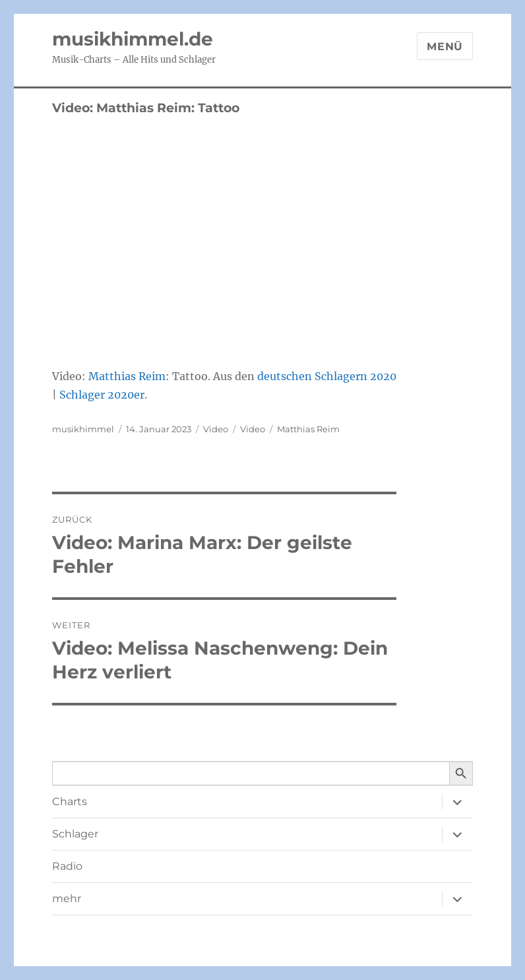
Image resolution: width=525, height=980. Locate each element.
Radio (67, 866)
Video (216, 429)
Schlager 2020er (102, 395)
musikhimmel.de (133, 39)
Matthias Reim (127, 376)
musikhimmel (83, 429)
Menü (445, 47)
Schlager (75, 834)
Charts (70, 801)
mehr (67, 898)
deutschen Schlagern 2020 (327, 376)
